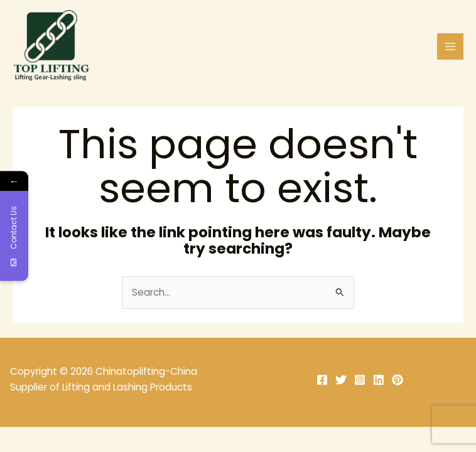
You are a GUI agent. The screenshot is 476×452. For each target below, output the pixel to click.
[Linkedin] (379, 380)
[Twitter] (341, 380)
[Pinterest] (398, 380)
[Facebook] (322, 380)
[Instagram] (360, 380)
